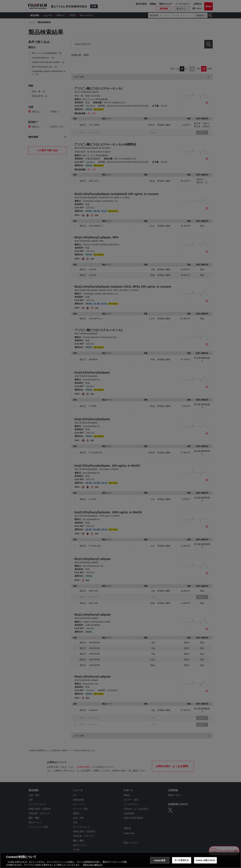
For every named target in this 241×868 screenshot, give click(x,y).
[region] (120, 860)
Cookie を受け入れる (205, 860)
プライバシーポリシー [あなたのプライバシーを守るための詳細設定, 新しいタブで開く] (93, 865)
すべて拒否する (182, 860)
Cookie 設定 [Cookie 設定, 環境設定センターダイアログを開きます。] (160, 860)
